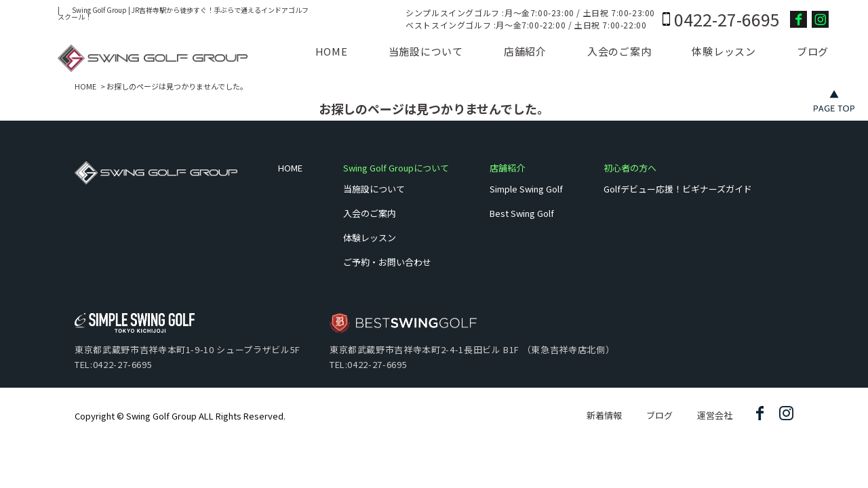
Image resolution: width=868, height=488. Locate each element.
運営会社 (715, 415)
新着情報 (604, 415)
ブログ (813, 51)
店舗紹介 (525, 51)
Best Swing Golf (522, 213)
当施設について (426, 51)
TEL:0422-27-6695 (113, 364)
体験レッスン (724, 51)
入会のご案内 (619, 51)
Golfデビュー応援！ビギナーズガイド (678, 189)
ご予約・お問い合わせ (387, 262)
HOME (332, 51)
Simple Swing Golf (526, 189)
